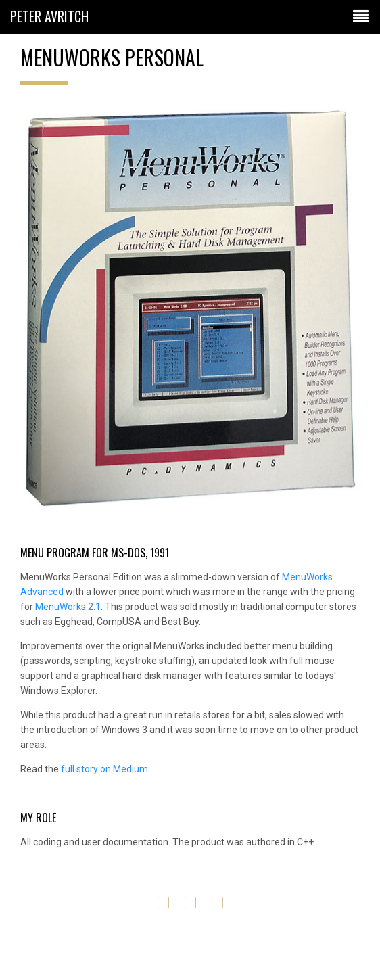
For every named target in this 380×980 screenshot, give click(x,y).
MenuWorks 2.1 (68, 607)
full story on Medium (104, 769)
